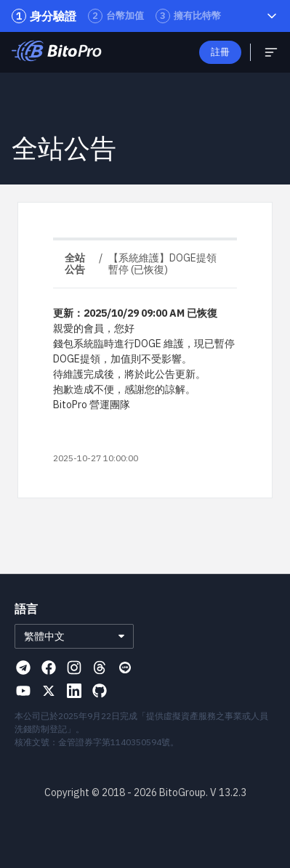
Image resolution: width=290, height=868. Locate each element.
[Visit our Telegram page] (23, 668)
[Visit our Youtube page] (23, 691)
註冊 (220, 52)
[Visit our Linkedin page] (74, 691)
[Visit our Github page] (100, 691)
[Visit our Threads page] (100, 668)
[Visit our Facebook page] (49, 668)
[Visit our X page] (49, 691)
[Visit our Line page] (125, 668)
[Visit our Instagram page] (74, 668)
